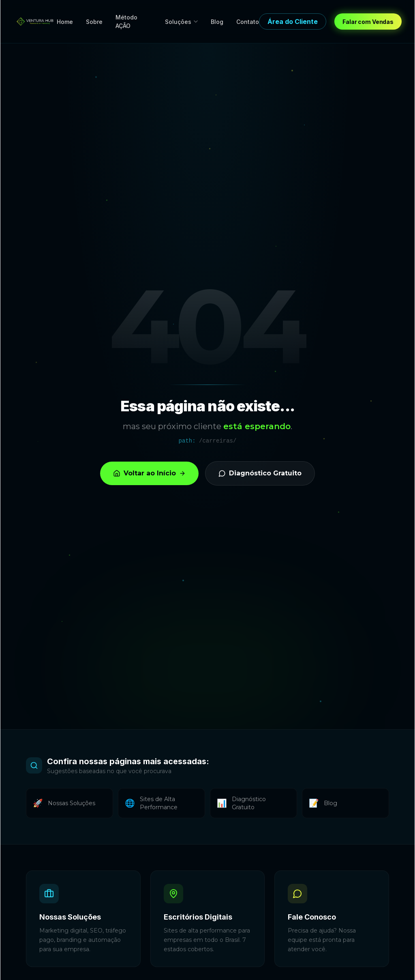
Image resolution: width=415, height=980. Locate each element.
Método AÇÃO (126, 21)
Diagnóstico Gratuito (260, 473)
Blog (217, 22)
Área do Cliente (293, 21)
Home (65, 22)
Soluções (181, 22)
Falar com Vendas (368, 22)
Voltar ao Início (149, 473)
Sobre (94, 22)
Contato (248, 22)
